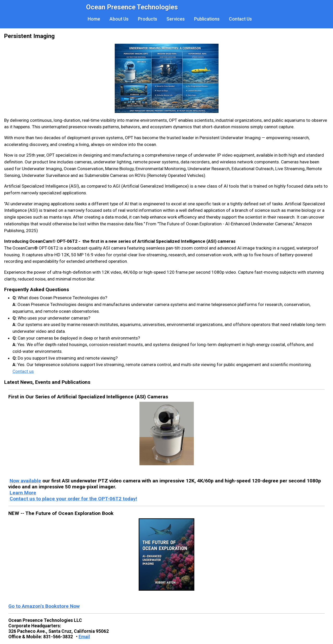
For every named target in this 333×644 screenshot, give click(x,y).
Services (176, 19)
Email (84, 637)
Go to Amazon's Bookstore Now (44, 606)
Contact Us (240, 19)
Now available (25, 481)
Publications (207, 19)
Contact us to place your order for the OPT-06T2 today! (73, 499)
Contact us (23, 371)
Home (94, 19)
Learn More (23, 493)
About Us (119, 19)
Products (148, 19)
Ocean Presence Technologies (132, 7)
